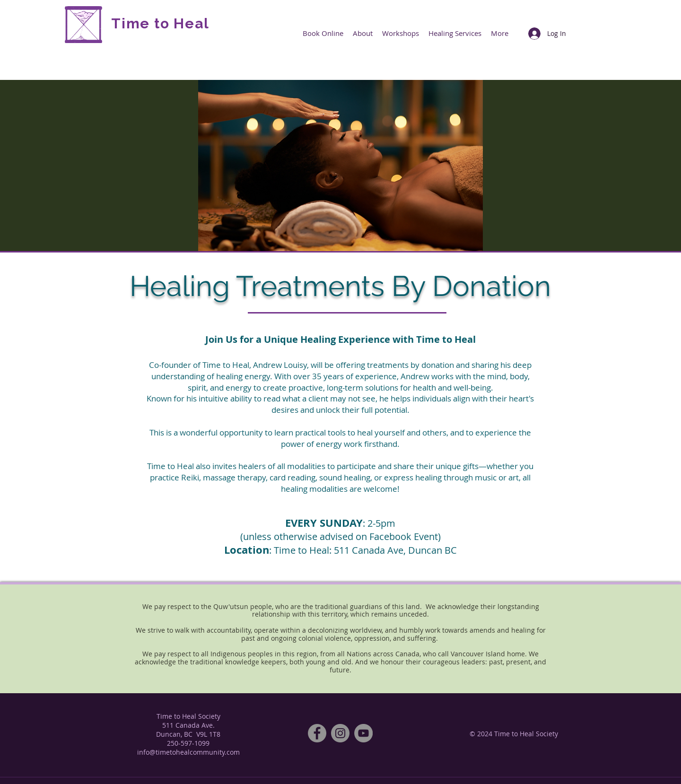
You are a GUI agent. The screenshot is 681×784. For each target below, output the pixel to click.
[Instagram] (340, 733)
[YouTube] (363, 733)
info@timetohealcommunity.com (188, 752)
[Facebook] (317, 733)
